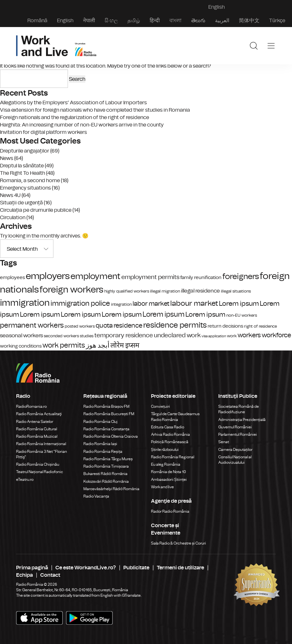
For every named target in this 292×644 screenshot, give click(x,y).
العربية (222, 20)
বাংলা (175, 20)
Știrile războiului (165, 450)
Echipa (24, 575)
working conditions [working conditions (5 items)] (21, 346)
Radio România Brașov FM (106, 406)
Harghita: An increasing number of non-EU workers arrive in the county (82, 125)
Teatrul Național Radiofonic (40, 472)
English (65, 20)
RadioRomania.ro (31, 406)
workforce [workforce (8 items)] (276, 335)
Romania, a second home (30, 180)
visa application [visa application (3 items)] (214, 336)
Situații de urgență (21, 203)
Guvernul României (235, 427)
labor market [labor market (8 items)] (151, 304)
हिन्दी (155, 20)
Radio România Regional (173, 457)
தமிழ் (134, 20)
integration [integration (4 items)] (121, 304)
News (7, 158)
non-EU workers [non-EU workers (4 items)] (242, 315)
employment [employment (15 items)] (95, 276)
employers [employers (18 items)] (48, 276)
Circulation (13, 217)
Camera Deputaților (235, 450)
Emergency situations (25, 188)
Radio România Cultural (37, 429)
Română (37, 20)
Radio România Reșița (103, 452)
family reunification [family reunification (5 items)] (201, 277)
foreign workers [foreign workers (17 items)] (71, 290)
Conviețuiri (160, 406)
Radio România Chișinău (38, 464)
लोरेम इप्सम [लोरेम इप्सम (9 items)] (125, 345)
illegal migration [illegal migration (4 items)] (165, 291)
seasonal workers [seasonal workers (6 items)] (21, 336)
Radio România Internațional (41, 444)
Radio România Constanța (106, 429)
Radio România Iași (100, 444)
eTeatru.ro (25, 480)
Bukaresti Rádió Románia (105, 474)
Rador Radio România (170, 511)
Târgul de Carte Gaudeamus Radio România (175, 417)
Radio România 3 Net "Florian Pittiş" (42, 454)
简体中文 (249, 20)
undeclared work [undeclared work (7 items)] (177, 335)
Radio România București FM (109, 414)
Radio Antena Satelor (35, 422)
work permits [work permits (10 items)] (64, 345)
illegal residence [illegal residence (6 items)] (200, 291)
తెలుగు (198, 20)
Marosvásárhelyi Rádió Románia (111, 489)
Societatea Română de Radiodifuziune (239, 409)
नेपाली (89, 20)
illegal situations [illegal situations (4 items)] (236, 291)
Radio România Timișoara (106, 466)
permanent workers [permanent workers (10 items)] (32, 325)
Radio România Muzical (37, 436)
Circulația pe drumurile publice (36, 210)
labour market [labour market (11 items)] (194, 303)
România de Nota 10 (169, 472)
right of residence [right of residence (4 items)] (260, 326)
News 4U (10, 195)
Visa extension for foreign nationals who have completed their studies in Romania (95, 110)
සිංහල (111, 20)
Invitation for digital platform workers (43, 132)
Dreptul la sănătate (22, 166)
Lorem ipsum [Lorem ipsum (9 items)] (239, 303)
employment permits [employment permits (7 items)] (150, 277)
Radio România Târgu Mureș (108, 459)
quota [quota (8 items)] (104, 326)
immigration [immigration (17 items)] (25, 303)
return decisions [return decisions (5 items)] (225, 326)
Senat (224, 442)
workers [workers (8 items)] (249, 335)
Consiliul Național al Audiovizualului (235, 460)
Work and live (162, 487)
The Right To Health (23, 173)
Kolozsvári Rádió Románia (106, 481)
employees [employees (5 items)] (12, 277)
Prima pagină (32, 568)
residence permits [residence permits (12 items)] (175, 325)
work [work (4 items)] (232, 336)
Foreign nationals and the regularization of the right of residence (75, 117)
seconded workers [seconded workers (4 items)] (61, 336)
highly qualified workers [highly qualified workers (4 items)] (127, 291)
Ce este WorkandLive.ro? (86, 568)
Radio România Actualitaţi (39, 414)
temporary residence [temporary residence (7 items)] (124, 335)
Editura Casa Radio (168, 427)
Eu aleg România (166, 464)
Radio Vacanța (96, 496)
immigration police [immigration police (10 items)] (80, 303)
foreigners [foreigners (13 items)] (241, 276)
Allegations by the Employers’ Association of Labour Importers (73, 103)
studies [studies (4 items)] (87, 336)
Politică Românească (170, 442)
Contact (50, 575)
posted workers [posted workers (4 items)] (80, 326)
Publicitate (136, 568)
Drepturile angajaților (25, 151)
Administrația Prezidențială (242, 420)
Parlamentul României (238, 434)
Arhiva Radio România (170, 434)
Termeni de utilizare (180, 568)
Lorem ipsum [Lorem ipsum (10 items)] (164, 314)
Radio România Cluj (100, 422)
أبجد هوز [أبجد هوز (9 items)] (98, 345)
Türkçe (277, 20)
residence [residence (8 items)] (128, 326)
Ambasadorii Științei (169, 480)
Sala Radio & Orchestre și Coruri (179, 543)
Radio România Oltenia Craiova (111, 436)
